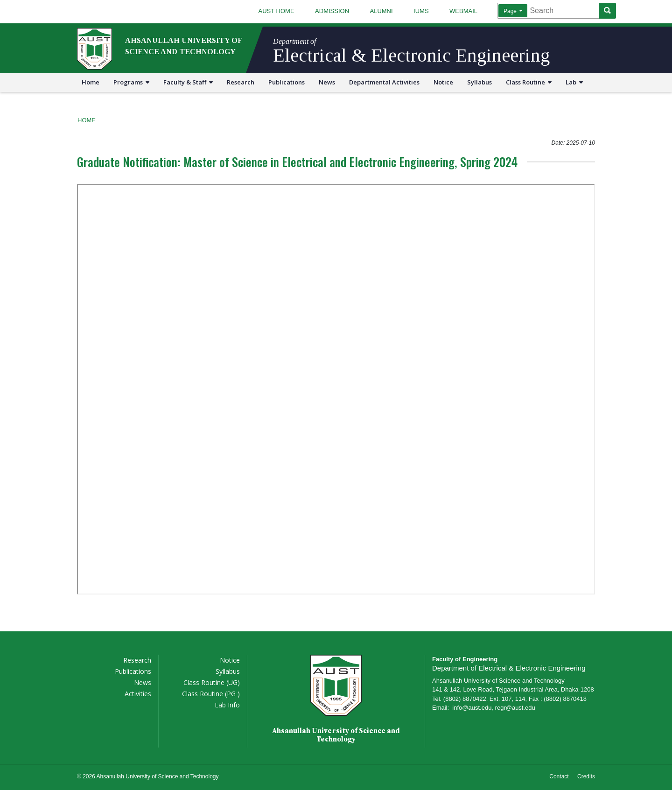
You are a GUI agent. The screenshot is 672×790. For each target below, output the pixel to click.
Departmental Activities (384, 82)
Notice (443, 82)
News (327, 82)
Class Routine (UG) (212, 682)
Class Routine (529, 82)
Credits (586, 776)
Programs (131, 82)
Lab (574, 82)
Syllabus (479, 82)
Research (241, 82)
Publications (287, 82)
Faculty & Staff (188, 82)
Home (91, 82)
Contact (559, 776)
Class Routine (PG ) (211, 694)
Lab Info (227, 705)
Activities (138, 694)
